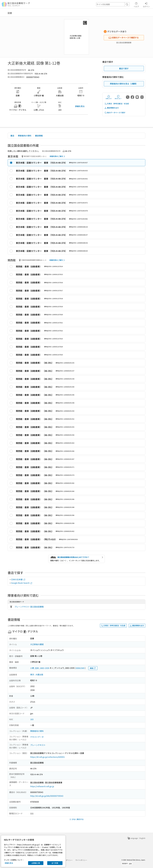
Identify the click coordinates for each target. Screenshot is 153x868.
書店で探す (124, 68)
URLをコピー (118, 97)
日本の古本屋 (18, 579)
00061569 (80, 668)
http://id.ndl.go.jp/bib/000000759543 (47, 796)
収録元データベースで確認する (124, 38)
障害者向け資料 (25, 136)
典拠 (93, 668)
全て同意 (55, 863)
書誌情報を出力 (112, 108)
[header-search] (113, 4)
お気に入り (109, 97)
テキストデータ (37, 737)
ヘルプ (136, 4)
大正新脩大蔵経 (37, 644)
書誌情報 (39, 136)
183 (32, 719)
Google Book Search (22, 583)
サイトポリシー (81, 860)
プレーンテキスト (38, 745)
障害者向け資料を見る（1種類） (124, 84)
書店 (12, 136)
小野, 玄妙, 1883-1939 (40, 668)
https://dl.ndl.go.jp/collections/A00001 (48, 757)
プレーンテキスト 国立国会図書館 (29, 607)
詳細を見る (80, 106)
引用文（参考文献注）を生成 (117, 104)
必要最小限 (36, 863)
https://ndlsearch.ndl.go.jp (42, 786)
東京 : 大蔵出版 (37, 674)
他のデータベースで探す (115, 113)
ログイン (146, 4)
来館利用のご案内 (58, 156)
